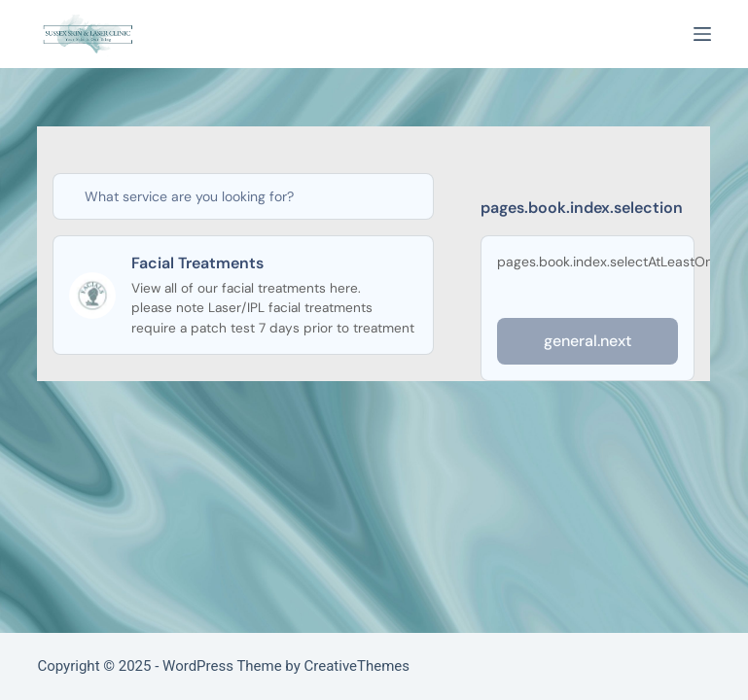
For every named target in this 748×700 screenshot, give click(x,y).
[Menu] (702, 34)
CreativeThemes (357, 666)
